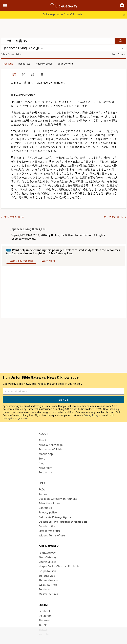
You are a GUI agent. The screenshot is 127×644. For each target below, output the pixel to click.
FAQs (42, 489)
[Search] (121, 41)
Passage (8, 64)
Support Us (46, 472)
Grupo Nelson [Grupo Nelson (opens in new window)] (47, 571)
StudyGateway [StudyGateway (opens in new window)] (48, 557)
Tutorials (44, 494)
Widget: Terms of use (52, 535)
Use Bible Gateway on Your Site (58, 499)
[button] (122, 6)
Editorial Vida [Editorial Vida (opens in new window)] (47, 576)
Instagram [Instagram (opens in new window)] (45, 616)
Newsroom (45, 468)
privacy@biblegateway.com (17, 418)
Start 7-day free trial (21, 261)
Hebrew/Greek (44, 64)
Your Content (65, 64)
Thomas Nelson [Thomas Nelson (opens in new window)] (48, 580)
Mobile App (46, 454)
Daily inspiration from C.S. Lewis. (63, 14)
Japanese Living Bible (25, 229)
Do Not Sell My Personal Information (63, 522)
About (42, 440)
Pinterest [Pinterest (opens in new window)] (44, 620)
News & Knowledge (51, 445)
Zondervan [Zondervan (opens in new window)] (45, 589)
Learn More (48, 261)
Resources (24, 64)
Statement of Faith (50, 449)
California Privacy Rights (55, 517)
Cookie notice (47, 526)
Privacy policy (48, 512)
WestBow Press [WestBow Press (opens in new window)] (48, 585)
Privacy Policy (91, 415)
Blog (42, 463)
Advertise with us (49, 503)
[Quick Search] (58, 41)
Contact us (45, 508)
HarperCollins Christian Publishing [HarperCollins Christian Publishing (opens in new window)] (60, 566)
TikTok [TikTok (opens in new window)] (43, 625)
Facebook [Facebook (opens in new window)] (45, 611)
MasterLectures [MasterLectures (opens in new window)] (48, 594)
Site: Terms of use (50, 531)
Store (42, 459)
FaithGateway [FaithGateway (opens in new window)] (47, 553)
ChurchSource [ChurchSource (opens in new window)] (47, 562)
